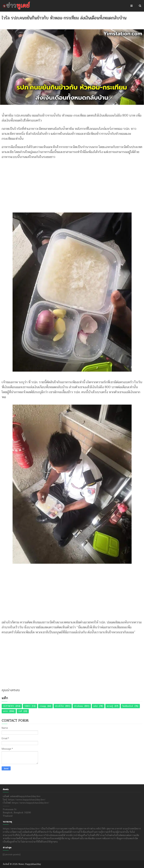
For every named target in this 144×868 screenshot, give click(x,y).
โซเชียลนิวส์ (128, 706)
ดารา (6, 711)
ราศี (20, 711)
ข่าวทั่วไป (59, 706)
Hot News (9, 706)
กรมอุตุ (43, 706)
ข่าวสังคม (79, 706)
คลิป (95, 706)
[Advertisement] (72, 184)
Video (27, 706)
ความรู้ (110, 706)
